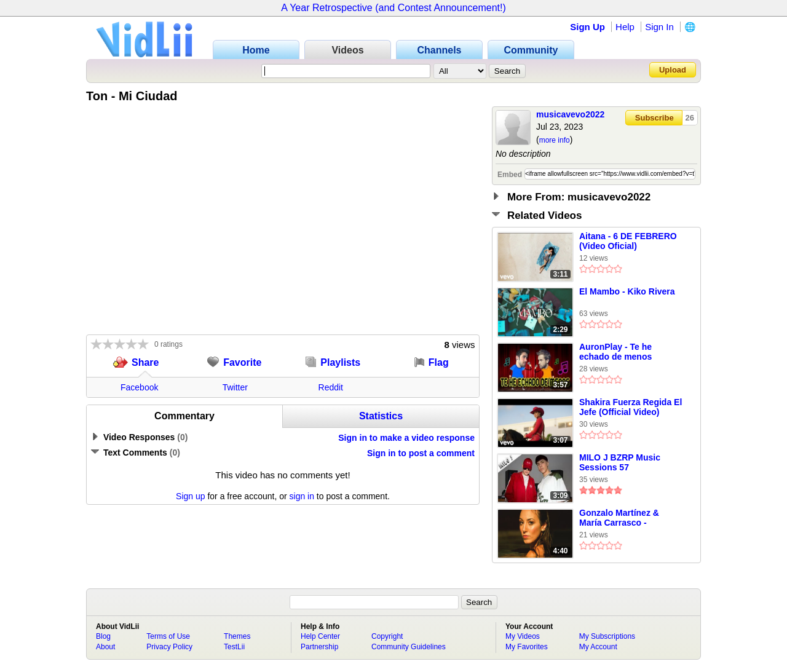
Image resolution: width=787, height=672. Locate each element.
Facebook (139, 387)
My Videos (523, 636)
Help (625, 27)
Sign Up (587, 27)
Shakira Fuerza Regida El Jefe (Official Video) (631, 407)
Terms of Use (168, 636)
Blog (103, 636)
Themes (237, 636)
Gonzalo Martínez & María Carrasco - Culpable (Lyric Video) (624, 518)
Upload (673, 70)
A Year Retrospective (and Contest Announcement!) (393, 8)
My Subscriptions (607, 636)
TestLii (234, 647)
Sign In (659, 27)
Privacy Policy (169, 647)
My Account (598, 647)
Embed (510, 175)
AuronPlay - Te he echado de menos (615, 352)
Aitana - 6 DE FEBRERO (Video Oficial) (628, 241)
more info (555, 140)
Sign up (190, 496)
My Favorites (527, 647)
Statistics (381, 416)
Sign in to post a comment (421, 453)
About (105, 647)
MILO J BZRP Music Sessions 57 (620, 462)
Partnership (319, 647)
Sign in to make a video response (406, 438)
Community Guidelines (409, 647)
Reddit (331, 387)
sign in (302, 496)
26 (690, 118)
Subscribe (655, 118)
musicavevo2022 (570, 114)
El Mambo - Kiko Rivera (627, 291)
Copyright (387, 636)
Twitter (235, 387)
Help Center (320, 636)
